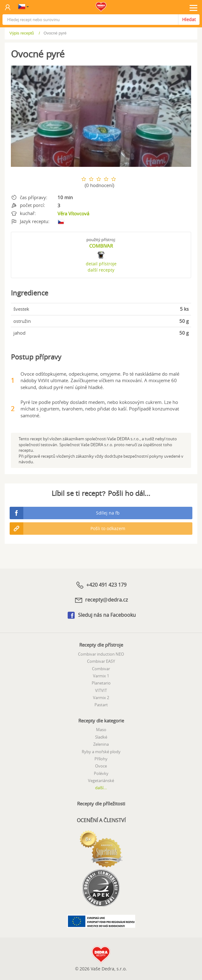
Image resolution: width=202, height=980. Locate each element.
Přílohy (101, 759)
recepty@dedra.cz (101, 600)
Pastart (101, 705)
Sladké (101, 737)
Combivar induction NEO (101, 654)
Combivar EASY (101, 661)
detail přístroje (101, 264)
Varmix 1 (101, 676)
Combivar (101, 669)
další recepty (101, 270)
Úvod (18, 33)
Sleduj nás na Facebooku (101, 615)
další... (101, 788)
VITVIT (101, 690)
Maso (101, 730)
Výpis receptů (48, 33)
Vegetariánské (101, 781)
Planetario (101, 683)
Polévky (101, 773)
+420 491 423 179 (101, 585)
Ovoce (101, 766)
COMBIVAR (101, 246)
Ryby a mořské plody (101, 752)
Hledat (189, 19)
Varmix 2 (101, 698)
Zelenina (101, 744)
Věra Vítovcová (73, 213)
